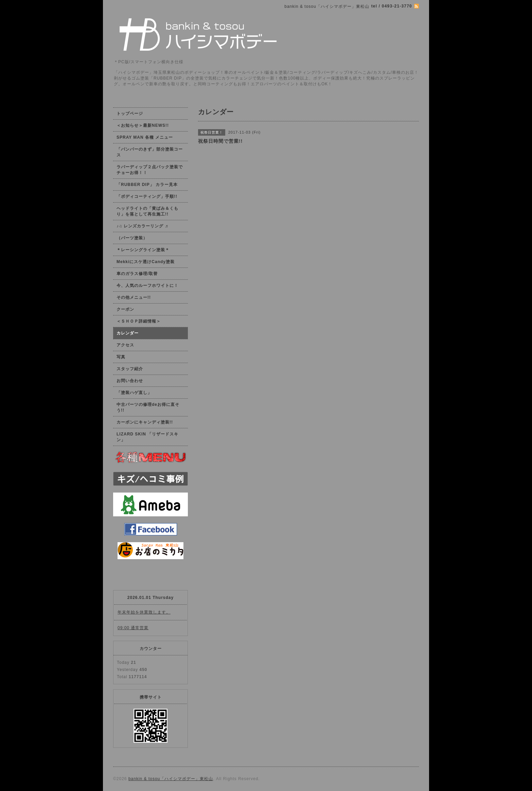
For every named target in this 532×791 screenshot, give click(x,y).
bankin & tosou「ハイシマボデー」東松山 (171, 779)
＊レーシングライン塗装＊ (143, 250)
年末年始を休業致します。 (144, 612)
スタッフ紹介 (130, 369)
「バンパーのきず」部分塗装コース (150, 152)
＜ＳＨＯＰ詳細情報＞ (139, 321)
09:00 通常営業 (133, 628)
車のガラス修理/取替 (137, 274)
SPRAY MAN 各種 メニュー (145, 137)
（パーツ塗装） (132, 238)
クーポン (125, 309)
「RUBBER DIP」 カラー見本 (147, 185)
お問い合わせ (130, 381)
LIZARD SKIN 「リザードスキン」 (147, 437)
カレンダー (128, 333)
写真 (121, 357)
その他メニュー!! (134, 297)
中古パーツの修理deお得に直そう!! (148, 407)
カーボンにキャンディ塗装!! (145, 422)
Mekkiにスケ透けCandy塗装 (146, 262)
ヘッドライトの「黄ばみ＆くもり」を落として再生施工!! (147, 211)
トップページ (130, 114)
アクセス (125, 345)
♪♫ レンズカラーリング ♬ (143, 226)
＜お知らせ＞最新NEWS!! (143, 125)
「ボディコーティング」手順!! (147, 196)
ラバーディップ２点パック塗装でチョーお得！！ (150, 170)
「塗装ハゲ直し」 (134, 393)
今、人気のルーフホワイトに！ (147, 286)
